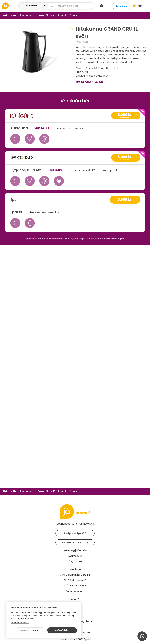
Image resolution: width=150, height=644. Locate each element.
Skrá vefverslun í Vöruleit (75, 575)
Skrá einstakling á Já (75, 586)
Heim (6, 15)
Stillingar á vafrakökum (30, 630)
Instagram (83, 633)
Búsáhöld (44, 15)
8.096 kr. (126, 116)
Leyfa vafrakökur (62, 630)
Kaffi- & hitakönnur (65, 15)
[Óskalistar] (134, 6)
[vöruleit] (10, 6)
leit (104, 6)
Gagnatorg (75, 561)
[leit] (71, 6)
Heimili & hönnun (24, 15)
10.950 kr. (124, 200)
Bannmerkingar (75, 591)
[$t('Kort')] (140, 6)
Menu (145, 6)
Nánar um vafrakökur (20, 622)
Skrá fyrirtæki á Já (75, 580)
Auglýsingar (75, 556)
